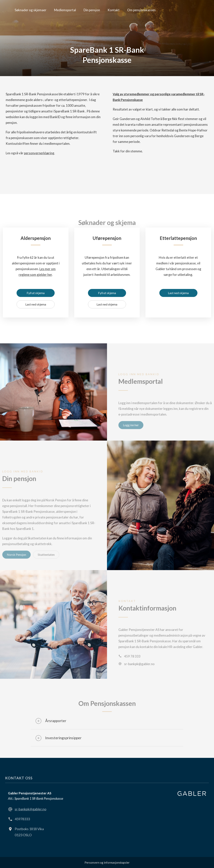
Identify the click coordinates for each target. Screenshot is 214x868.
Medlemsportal (65, 10)
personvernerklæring (39, 153)
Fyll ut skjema (36, 293)
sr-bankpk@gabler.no (139, 670)
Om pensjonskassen (141, 10)
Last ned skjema (36, 304)
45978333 (22, 819)
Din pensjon (92, 10)
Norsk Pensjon (16, 561)
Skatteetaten (46, 561)
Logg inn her (131, 431)
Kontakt (114, 10)
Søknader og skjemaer (31, 10)
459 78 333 (132, 663)
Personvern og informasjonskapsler (107, 862)
